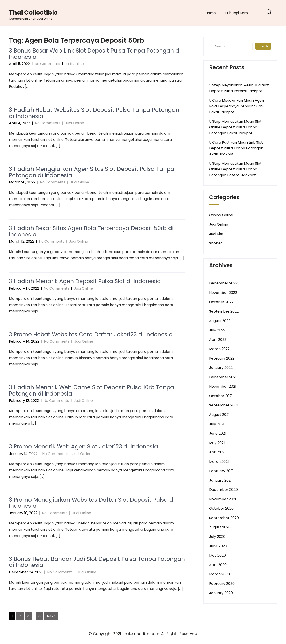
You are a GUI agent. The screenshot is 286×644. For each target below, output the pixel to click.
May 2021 (217, 443)
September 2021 (223, 405)
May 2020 (218, 555)
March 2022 (219, 349)
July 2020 (217, 537)
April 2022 (218, 340)
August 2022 (220, 321)
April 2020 (218, 565)
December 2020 (223, 490)
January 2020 (221, 593)
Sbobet (216, 243)
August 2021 (219, 415)
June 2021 (218, 433)
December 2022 (223, 283)
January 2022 (221, 368)
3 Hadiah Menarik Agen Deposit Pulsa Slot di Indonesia (85, 281)
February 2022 (222, 358)
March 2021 (219, 462)
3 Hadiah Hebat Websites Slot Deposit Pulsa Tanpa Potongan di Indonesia (94, 113)
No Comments (47, 64)
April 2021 (217, 452)
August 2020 (220, 527)
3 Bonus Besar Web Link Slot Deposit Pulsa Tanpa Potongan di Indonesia (95, 54)
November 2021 (223, 386)
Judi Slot (216, 234)
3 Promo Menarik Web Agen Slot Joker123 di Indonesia (83, 447)
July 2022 (217, 330)
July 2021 (217, 424)
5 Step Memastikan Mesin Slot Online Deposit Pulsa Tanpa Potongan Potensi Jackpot (235, 169)
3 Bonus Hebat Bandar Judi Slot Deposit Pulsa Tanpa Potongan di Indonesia (97, 562)
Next (51, 616)
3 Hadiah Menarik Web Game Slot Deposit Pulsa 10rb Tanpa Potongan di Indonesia (91, 390)
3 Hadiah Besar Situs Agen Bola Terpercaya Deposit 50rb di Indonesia (91, 231)
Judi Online (74, 64)
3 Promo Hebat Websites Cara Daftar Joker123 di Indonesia (91, 334)
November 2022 (223, 293)
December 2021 (223, 377)
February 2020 (222, 584)
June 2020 (218, 546)
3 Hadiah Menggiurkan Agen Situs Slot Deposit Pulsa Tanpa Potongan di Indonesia (92, 172)
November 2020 (223, 499)
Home (211, 13)
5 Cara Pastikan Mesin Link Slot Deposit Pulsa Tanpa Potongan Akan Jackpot (236, 148)
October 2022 (221, 302)
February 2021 (221, 471)
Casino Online (221, 215)
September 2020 (224, 518)
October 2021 (221, 396)
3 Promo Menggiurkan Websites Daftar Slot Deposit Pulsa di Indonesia (92, 503)
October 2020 (221, 508)
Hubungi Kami (237, 13)
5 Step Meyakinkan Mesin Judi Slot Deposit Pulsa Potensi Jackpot (239, 88)
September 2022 (224, 311)
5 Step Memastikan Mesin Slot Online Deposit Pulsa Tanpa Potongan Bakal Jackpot (235, 127)
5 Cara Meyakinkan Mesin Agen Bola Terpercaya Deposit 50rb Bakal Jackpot (237, 106)
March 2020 (220, 574)
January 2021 (220, 480)
